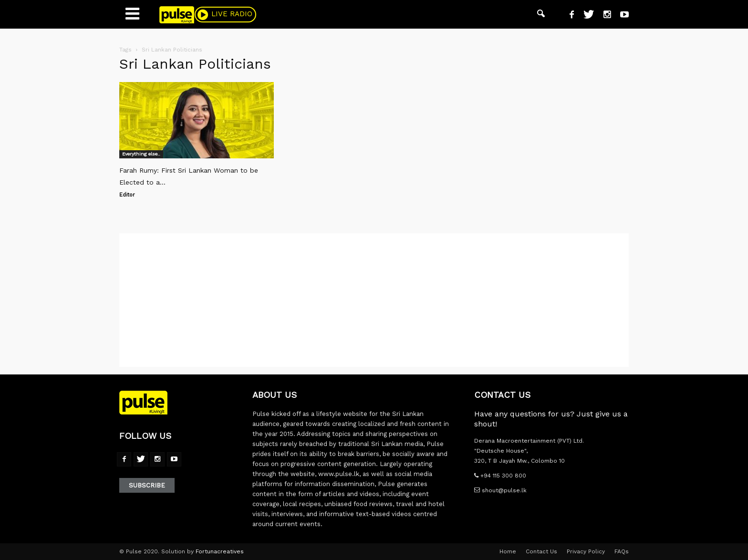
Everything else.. (141, 154)
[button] (541, 14)
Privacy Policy (586, 551)
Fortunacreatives (220, 551)
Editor (127, 195)
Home (508, 551)
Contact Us (541, 551)
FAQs (622, 551)
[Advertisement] (374, 300)
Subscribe (147, 485)
